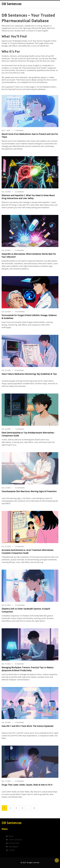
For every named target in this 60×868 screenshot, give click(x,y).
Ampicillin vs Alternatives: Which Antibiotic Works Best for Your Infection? (29, 255)
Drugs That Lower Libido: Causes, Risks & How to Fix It (27, 785)
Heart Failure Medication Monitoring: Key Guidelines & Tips (29, 374)
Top (57, 860)
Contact (12, 850)
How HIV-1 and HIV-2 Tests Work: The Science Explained (27, 726)
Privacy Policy (14, 843)
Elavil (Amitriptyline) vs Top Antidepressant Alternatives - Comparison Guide (28, 434)
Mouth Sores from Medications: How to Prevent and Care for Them (30, 135)
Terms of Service (15, 840)
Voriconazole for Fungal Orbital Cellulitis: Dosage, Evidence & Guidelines (29, 317)
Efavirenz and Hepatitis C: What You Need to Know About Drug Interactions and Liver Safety (28, 197)
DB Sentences (11, 4)
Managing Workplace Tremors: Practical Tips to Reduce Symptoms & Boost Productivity (28, 669)
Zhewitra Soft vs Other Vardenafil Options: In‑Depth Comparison (26, 610)
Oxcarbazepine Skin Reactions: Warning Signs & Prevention (29, 491)
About (11, 836)
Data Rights (13, 847)
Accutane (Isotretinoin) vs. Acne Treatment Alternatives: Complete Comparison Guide (28, 552)
